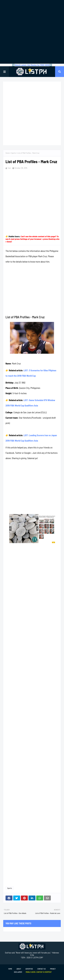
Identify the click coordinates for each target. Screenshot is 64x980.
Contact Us (41, 969)
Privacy (53, 969)
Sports (14, 153)
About (19, 969)
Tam (9, 168)
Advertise (29, 969)
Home (8, 153)
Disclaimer (18, 972)
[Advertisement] (32, 32)
